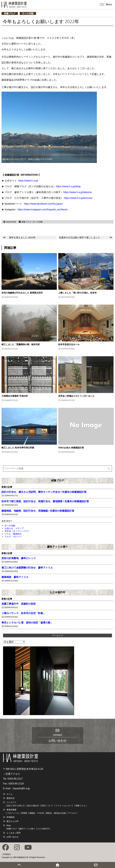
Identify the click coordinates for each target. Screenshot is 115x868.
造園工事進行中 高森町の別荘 (19, 604)
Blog (9, 825)
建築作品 (11, 798)
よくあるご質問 (13, 833)
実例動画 (11, 817)
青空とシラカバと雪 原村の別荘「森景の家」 (27, 623)
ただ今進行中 (58, 592)
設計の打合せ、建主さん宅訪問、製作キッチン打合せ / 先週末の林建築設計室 (44, 492)
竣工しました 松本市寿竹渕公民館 (18, 448)
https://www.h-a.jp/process (78, 198)
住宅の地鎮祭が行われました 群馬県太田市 (22, 293)
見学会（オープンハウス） (17, 531)
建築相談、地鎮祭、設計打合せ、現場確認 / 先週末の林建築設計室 (38, 511)
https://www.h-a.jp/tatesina (77, 192)
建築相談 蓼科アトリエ (15, 577)
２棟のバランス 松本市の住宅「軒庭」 (23, 613)
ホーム (10, 794)
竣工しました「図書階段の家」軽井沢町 (21, 344)
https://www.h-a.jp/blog (68, 186)
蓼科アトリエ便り (58, 547)
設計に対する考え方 (16, 806)
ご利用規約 (6, 854)
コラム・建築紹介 (13, 534)
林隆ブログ (10, 13)
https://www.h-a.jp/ (28, 181)
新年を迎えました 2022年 (22, 237)
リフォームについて (64, 806)
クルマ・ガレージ (13, 537)
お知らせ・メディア (14, 528)
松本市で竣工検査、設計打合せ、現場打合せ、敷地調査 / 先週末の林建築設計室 (45, 501)
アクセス (72, 813)
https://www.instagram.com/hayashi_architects (43, 210)
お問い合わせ (13, 837)
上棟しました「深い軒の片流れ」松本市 (77, 293)
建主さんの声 (13, 821)
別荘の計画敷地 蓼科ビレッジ (19, 558)
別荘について (47, 806)
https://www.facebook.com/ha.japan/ (43, 204)
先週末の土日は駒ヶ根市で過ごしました (79, 237)
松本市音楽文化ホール (69, 344)
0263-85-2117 (15, 779)
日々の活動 (28, 13)
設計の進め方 (33, 806)
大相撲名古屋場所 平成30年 (15, 396)
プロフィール (13, 813)
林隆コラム (80, 806)
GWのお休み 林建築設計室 (71, 448)
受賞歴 (24, 813)
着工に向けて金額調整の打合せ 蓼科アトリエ (27, 568)
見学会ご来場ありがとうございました (76, 396)
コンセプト (12, 802)
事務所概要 (12, 810)
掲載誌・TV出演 (37, 813)
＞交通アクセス (12, 774)
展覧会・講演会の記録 (56, 813)
